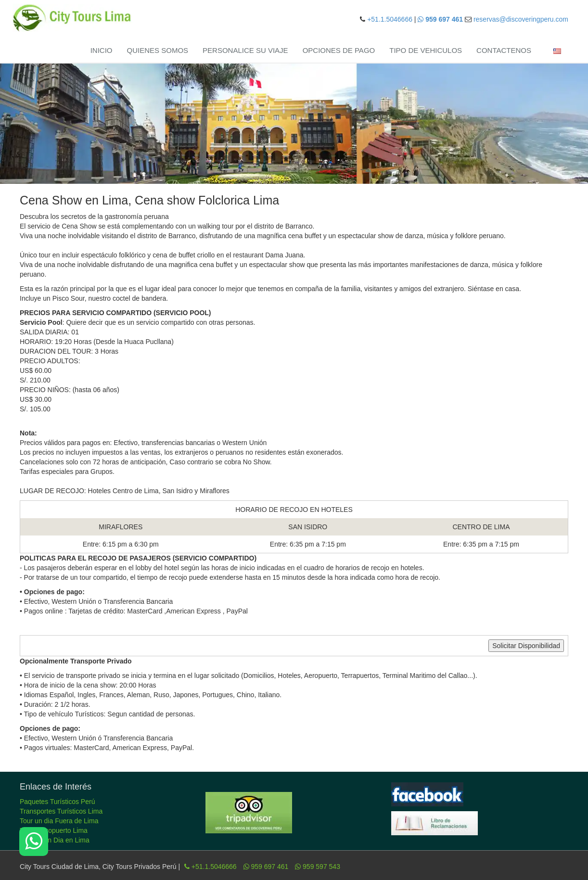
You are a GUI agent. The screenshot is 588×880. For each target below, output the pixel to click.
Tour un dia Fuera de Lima (59, 821)
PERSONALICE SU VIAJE (245, 50)
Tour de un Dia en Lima (55, 840)
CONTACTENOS (504, 50)
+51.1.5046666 (390, 19)
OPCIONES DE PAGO (339, 50)
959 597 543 (318, 867)
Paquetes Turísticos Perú (57, 802)
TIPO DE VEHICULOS (426, 50)
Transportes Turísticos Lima (61, 811)
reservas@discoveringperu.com (521, 19)
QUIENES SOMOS (158, 50)
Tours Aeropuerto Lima (54, 830)
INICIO (102, 50)
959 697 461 (266, 867)
